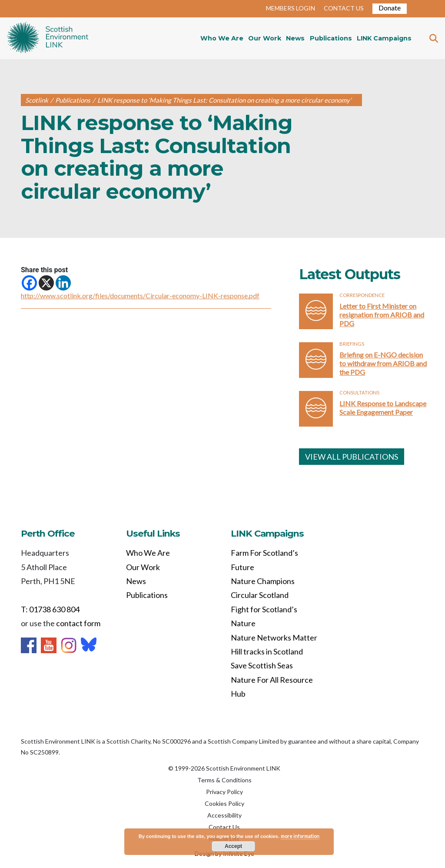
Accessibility (224, 815)
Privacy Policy (224, 792)
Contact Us (224, 827)
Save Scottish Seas (262, 665)
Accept (233, 846)
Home (48, 38)
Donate (390, 8)
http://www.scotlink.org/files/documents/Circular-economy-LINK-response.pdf (140, 295)
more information (300, 836)
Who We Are (222, 38)
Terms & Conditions (224, 780)
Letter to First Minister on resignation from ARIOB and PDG (382, 315)
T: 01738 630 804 (50, 609)
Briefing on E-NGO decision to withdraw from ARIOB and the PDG (383, 363)
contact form (78, 623)
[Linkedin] (63, 283)
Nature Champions (263, 581)
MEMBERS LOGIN (291, 8)
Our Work (265, 38)
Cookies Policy (224, 803)
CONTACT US (344, 8)
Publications (331, 38)
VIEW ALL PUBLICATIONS (352, 457)
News (295, 38)
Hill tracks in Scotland (267, 651)
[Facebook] (29, 283)
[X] (46, 283)
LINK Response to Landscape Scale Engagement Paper (383, 408)
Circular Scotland (260, 595)
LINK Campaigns (384, 38)
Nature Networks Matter (274, 638)
